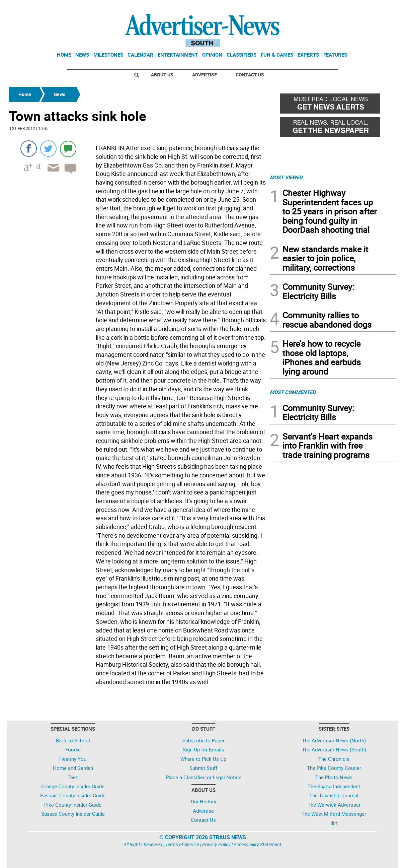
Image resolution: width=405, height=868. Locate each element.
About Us (162, 75)
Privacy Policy (216, 844)
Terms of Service (182, 844)
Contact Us (250, 75)
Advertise (205, 75)
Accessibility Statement (258, 844)
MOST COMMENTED (293, 392)
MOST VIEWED (286, 177)
